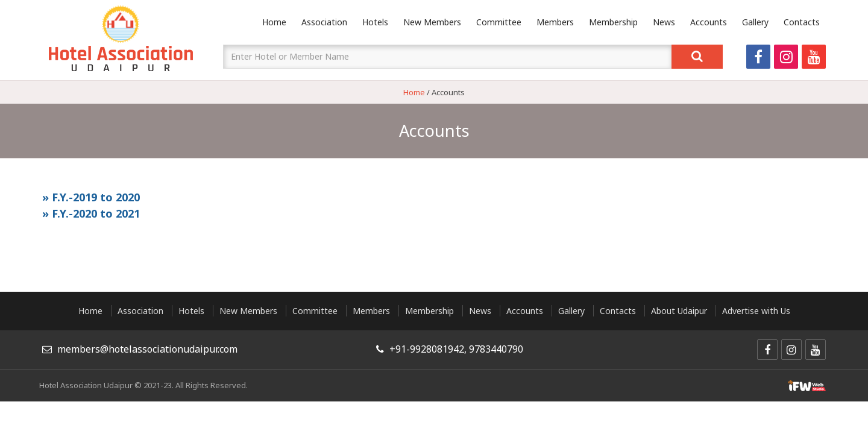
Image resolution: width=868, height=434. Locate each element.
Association (324, 22)
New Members (432, 22)
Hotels (375, 22)
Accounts (709, 22)
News (664, 22)
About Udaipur (679, 311)
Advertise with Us (756, 311)
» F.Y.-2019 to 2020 (91, 197)
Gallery (755, 22)
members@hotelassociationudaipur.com (147, 349)
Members (555, 22)
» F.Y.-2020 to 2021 (91, 213)
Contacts (802, 22)
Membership (613, 22)
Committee (499, 22)
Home (274, 22)
